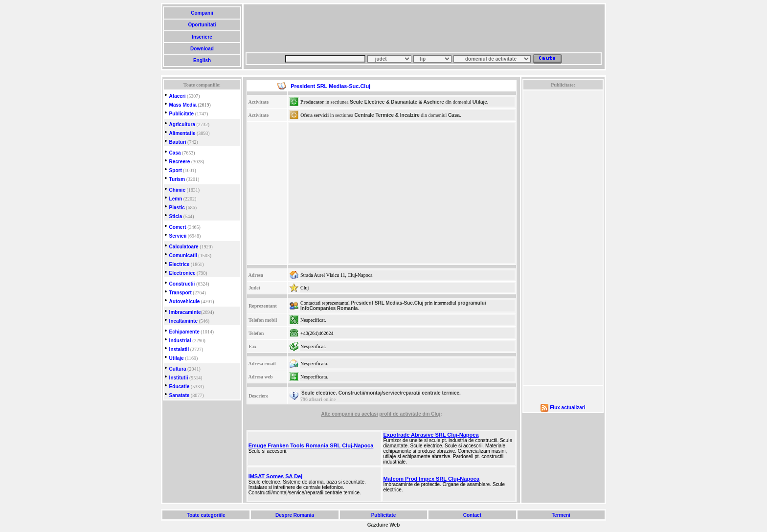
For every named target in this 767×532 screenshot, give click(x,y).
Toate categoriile (206, 515)
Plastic (177, 208)
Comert (178, 227)
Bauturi (178, 142)
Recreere (180, 162)
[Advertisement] (424, 28)
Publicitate (182, 114)
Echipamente (184, 332)
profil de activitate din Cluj (410, 414)
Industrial (180, 341)
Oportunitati (202, 25)
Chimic (177, 190)
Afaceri (178, 96)
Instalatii (179, 349)
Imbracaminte (185, 312)
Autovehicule (185, 301)
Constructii (182, 284)
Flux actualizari (567, 408)
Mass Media (183, 105)
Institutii (179, 378)
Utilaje (177, 358)
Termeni (561, 515)
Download (202, 49)
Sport (176, 170)
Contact (472, 515)
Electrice (180, 264)
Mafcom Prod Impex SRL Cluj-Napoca (432, 479)
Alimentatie (182, 133)
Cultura (178, 369)
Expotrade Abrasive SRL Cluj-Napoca (431, 435)
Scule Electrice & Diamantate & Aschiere (397, 102)
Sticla (176, 216)
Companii (202, 13)
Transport (180, 293)
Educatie (180, 387)
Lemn (176, 199)
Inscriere (202, 37)
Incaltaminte (183, 321)
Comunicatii (183, 255)
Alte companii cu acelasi (349, 414)
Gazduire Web (384, 525)
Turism (177, 179)
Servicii (178, 236)
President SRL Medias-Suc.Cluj (387, 303)
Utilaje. (481, 102)
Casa (175, 153)
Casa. (455, 115)
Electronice (182, 273)
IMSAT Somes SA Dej (276, 476)
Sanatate (180, 395)
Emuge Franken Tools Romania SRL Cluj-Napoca (311, 445)
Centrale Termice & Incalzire (387, 115)
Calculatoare (184, 247)
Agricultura (182, 124)
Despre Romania (294, 515)
